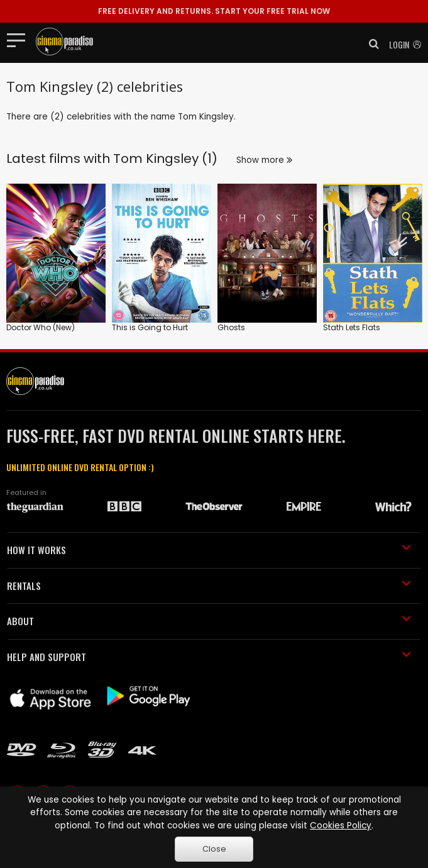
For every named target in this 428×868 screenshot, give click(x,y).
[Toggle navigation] (20, 40)
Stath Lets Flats (352, 327)
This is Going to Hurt (150, 327)
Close (214, 849)
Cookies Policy (341, 826)
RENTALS (209, 586)
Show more (264, 160)
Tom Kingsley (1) (165, 159)
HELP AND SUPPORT (209, 657)
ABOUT (209, 621)
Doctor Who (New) (41, 327)
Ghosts (231, 327)
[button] (370, 44)
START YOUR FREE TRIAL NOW (214, 11)
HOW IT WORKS (209, 550)
